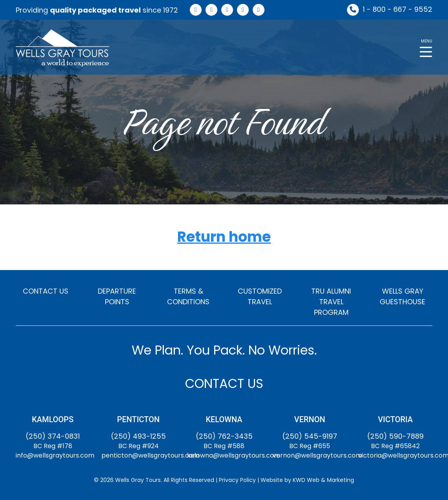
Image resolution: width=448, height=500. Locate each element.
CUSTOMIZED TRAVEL (260, 296)
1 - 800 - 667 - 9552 (398, 9)
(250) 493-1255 (138, 436)
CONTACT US (46, 291)
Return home (224, 237)
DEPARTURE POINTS (117, 296)
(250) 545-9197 (310, 436)
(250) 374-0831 (53, 436)
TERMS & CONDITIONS (188, 296)
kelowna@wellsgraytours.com (234, 455)
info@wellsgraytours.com (55, 455)
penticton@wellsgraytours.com (150, 455)
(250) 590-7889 (395, 436)
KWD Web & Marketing (323, 480)
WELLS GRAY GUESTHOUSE (402, 296)
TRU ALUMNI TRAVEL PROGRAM (331, 302)
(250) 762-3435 (224, 436)
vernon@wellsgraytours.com (317, 455)
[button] (426, 47)
